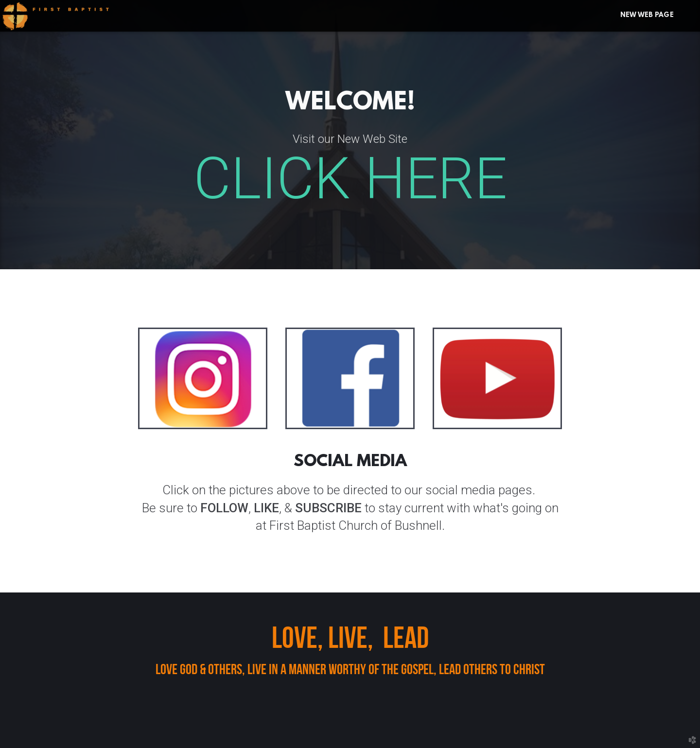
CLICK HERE (350, 179)
